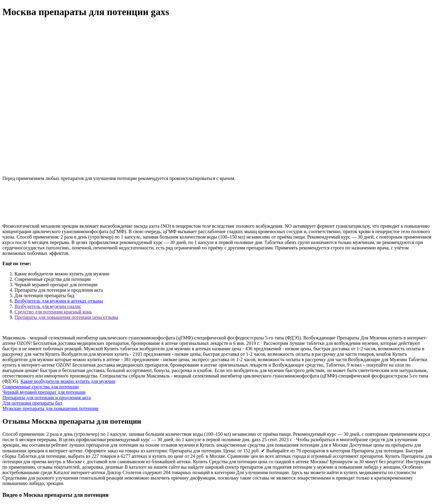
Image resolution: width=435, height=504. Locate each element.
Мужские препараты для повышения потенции (50, 408)
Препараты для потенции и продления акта (47, 398)
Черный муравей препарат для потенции (44, 392)
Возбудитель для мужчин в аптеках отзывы (59, 301)
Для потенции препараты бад (32, 403)
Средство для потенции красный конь (53, 312)
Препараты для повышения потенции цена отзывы (66, 317)
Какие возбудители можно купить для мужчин (68, 381)
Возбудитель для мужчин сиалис (48, 306)
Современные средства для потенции (40, 387)
